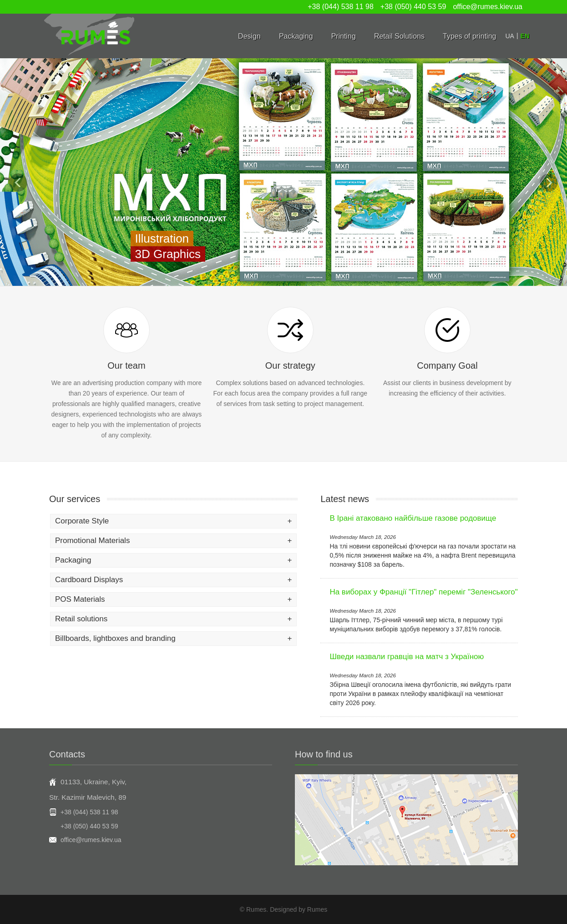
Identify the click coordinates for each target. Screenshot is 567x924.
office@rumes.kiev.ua (488, 7)
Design (249, 36)
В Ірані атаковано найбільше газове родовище (413, 518)
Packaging (296, 36)
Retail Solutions (399, 36)
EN (525, 36)
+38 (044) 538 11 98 (341, 7)
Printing (344, 36)
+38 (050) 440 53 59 (413, 7)
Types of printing (469, 36)
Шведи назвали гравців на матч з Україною (407, 657)
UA (509, 36)
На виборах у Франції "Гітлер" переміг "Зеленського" (423, 592)
